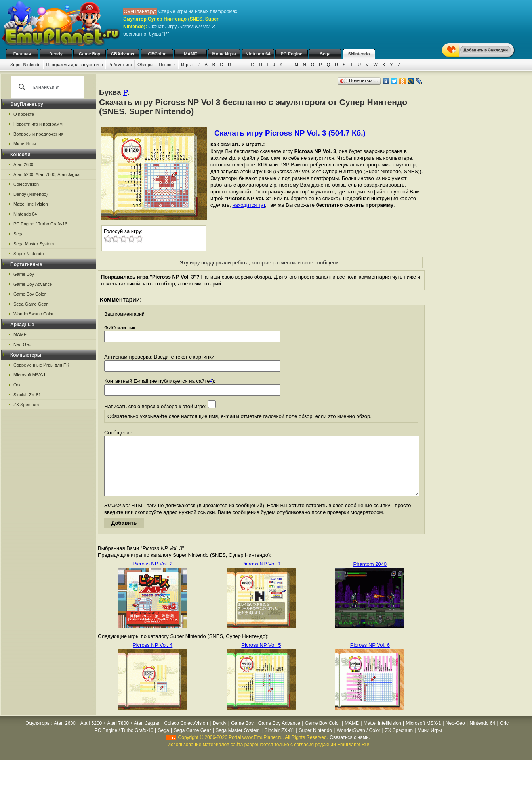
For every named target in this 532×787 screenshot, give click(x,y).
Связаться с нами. (350, 749)
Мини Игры (224, 54)
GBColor (157, 54)
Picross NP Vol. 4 (153, 657)
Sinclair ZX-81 (27, 395)
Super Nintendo (25, 65)
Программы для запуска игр (74, 65)
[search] (46, 87)
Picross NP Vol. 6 (370, 657)
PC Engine (291, 54)
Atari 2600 (23, 164)
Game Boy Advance (33, 284)
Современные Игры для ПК (41, 365)
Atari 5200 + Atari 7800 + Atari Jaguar (120, 735)
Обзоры (145, 65)
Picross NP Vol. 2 (153, 576)
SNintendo (359, 54)
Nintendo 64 (258, 54)
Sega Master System (34, 244)
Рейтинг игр (120, 65)
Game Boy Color (30, 294)
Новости (167, 65)
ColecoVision (26, 184)
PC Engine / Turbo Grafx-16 (40, 224)
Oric (17, 385)
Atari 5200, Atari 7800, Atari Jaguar (47, 174)
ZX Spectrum (26, 405)
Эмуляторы (38, 735)
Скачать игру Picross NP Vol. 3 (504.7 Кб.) (290, 133)
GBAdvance (123, 54)
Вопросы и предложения (38, 134)
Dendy (56, 54)
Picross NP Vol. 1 (261, 576)
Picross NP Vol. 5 (261, 657)
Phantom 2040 (370, 576)
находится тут (249, 205)
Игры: (187, 65)
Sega (325, 54)
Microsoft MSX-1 (30, 375)
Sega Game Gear (31, 304)
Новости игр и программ (38, 124)
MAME (191, 54)
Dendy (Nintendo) (31, 194)
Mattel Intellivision (31, 204)
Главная (22, 54)
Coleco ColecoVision (186, 735)
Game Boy (90, 54)
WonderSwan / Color (33, 314)
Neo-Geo (22, 344)
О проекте (24, 114)
